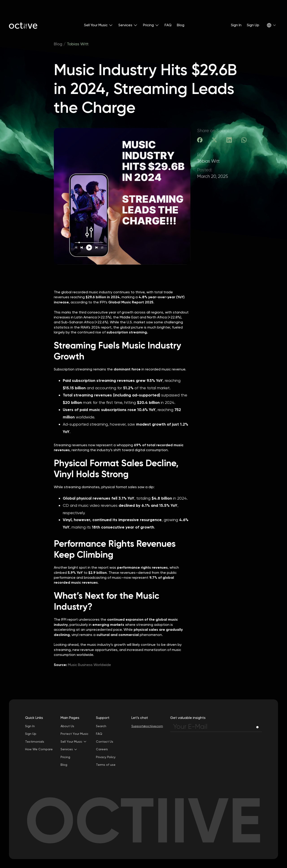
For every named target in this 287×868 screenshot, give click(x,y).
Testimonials (35, 742)
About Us (67, 726)
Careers (102, 749)
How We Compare (39, 749)
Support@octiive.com (147, 726)
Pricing (65, 757)
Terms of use (106, 765)
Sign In (236, 25)
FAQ (168, 25)
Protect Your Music (74, 734)
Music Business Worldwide (89, 665)
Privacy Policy (106, 757)
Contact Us (105, 742)
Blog (181, 25)
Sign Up (253, 25)
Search (101, 726)
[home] (23, 25)
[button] (99, 25)
